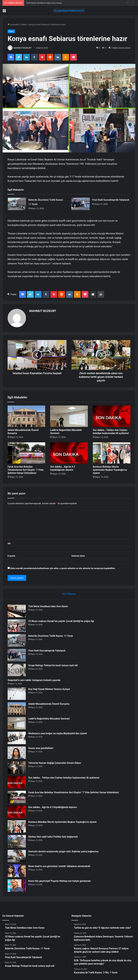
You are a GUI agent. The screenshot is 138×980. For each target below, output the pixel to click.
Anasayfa (13, 24)
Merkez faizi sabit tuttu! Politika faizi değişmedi (53, 837)
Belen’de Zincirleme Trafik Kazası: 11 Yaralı (51, 636)
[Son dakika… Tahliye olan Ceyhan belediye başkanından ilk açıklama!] (112, 416)
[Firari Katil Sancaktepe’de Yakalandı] (81, 204)
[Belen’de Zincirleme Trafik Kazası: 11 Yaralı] (17, 204)
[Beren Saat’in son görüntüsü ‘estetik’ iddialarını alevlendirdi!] (17, 871)
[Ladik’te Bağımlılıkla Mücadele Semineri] (69, 416)
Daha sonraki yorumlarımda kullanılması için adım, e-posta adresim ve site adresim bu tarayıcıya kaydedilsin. (63, 568)
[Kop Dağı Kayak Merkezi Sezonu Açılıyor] (17, 694)
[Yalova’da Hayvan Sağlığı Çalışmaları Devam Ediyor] (17, 767)
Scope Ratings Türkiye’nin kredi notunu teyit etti (53, 665)
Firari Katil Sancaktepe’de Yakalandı (111, 200)
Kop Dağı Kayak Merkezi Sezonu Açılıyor (49, 689)
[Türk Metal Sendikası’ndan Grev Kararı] (17, 611)
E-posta (12, 556)
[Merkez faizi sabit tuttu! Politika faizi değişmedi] (17, 841)
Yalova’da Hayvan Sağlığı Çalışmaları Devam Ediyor (55, 763)
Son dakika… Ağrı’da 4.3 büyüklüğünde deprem (53, 807)
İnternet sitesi (78, 556)
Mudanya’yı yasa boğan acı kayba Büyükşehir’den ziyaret (58, 733)
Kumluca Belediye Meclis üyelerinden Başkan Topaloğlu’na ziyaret (110, 470)
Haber (24, 24)
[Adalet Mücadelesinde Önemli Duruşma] (26, 416)
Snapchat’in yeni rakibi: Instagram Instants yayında (34, 680)
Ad (10, 543)
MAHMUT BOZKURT (23, 48)
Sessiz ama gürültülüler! (41, 748)
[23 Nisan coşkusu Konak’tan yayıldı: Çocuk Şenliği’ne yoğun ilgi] (17, 626)
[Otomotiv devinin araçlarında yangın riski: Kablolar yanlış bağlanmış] (17, 856)
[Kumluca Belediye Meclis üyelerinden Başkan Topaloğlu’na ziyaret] (112, 453)
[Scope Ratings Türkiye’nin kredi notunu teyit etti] (17, 670)
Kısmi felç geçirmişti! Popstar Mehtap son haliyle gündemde (59, 881)
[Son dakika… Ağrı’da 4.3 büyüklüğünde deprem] (69, 453)
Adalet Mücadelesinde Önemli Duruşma (49, 704)
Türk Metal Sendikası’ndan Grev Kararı (44, 3)
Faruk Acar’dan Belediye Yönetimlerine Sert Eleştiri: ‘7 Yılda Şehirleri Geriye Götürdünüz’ (26, 470)
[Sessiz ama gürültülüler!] (17, 753)
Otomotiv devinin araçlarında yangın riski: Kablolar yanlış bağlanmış (63, 851)
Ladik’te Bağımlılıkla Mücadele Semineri (49, 719)
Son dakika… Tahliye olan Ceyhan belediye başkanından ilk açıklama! (64, 778)
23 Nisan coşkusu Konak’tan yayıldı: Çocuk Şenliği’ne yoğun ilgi (61, 621)
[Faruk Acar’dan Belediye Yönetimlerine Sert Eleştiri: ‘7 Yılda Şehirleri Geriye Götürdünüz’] (26, 453)
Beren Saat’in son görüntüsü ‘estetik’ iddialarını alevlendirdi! (59, 866)
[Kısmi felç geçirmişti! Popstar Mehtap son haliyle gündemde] (17, 886)
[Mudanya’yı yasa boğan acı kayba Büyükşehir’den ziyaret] (17, 738)
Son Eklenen (69, 594)
